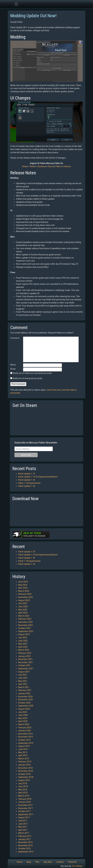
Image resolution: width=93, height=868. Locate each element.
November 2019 (25, 737)
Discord (51, 166)
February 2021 (25, 690)
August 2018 (24, 780)
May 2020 (23, 718)
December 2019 (25, 734)
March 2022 (24, 650)
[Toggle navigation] (16, 4)
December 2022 (25, 622)
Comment (15, 338)
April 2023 (23, 613)
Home (19, 862)
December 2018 (25, 768)
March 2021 (24, 687)
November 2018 (25, 771)
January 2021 (24, 693)
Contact (60, 862)
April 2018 (23, 793)
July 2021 (23, 675)
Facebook (42, 166)
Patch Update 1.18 (27, 480)
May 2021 (23, 681)
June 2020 (23, 715)
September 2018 (26, 777)
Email (13, 369)
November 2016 (25, 846)
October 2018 (24, 774)
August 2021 (24, 672)
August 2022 (24, 634)
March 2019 (24, 759)
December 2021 (25, 659)
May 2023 (23, 610)
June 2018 (23, 787)
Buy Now (48, 862)
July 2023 (23, 603)
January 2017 (24, 839)
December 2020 (25, 697)
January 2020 (24, 731)
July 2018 (23, 783)
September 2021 (26, 669)
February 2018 (25, 799)
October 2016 (24, 849)
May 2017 (23, 827)
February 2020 (25, 728)
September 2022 (26, 631)
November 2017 (25, 808)
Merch (59, 166)
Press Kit (72, 862)
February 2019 (25, 762)
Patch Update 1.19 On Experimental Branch (38, 477)
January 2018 (24, 802)
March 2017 (24, 833)
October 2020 (24, 703)
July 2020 (23, 712)
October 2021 (24, 665)
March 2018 (24, 796)
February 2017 (25, 836)
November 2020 (25, 700)
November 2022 (25, 625)
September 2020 (26, 706)
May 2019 (23, 752)
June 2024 (23, 582)
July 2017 (23, 821)
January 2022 (24, 656)
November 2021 (25, 662)
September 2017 (26, 815)
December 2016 (25, 842)
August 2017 (24, 818)
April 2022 (23, 647)
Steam (25, 166)
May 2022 (23, 644)
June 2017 (23, 824)
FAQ (37, 862)
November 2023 (25, 597)
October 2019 (24, 740)
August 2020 (24, 709)
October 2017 (24, 811)
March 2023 (24, 616)
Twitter (33, 166)
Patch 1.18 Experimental (29, 483)
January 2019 (24, 765)
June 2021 (23, 678)
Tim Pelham (77, 866)
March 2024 (24, 591)
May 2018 (23, 790)
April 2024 (23, 588)
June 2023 (23, 607)
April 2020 (23, 721)
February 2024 (25, 594)
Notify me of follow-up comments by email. (32, 373)
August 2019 (24, 746)
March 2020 (24, 724)
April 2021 (23, 684)
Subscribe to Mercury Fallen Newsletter (36, 443)
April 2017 (23, 830)
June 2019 (23, 749)
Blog (29, 862)
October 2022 (24, 628)
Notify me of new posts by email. (28, 378)
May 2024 (23, 585)
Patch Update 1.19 (27, 474)
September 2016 (26, 852)
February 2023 (25, 619)
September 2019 (26, 743)
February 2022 (25, 653)
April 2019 (23, 755)
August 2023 (24, 600)
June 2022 (23, 641)
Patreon (67, 166)
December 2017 (25, 805)
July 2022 (23, 638)
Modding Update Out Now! (33, 16)
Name (13, 365)
